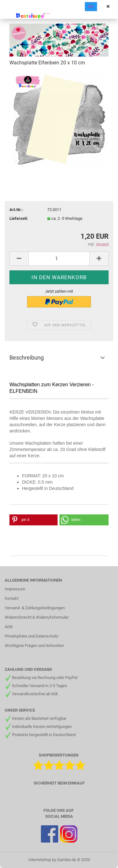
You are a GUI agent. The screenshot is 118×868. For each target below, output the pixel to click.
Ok (91, 7)
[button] (34, 520)
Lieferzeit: (19, 218)
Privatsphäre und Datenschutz (31, 636)
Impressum (15, 589)
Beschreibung (27, 358)
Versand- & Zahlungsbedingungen (35, 608)
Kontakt (12, 598)
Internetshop (40, 860)
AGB (9, 627)
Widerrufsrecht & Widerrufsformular (37, 617)
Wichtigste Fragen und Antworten (34, 646)
